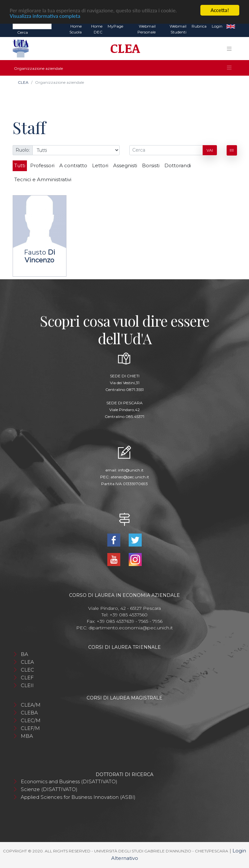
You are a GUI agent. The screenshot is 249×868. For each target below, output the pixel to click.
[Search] (32, 26)
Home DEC (97, 29)
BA (24, 654)
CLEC (27, 670)
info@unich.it (131, 470)
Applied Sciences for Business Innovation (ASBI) (78, 797)
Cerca (23, 32)
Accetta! (220, 10)
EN (231, 26)
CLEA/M (31, 705)
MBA (27, 736)
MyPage (115, 26)
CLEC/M (31, 720)
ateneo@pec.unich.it (130, 477)
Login (217, 26)
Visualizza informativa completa (45, 16)
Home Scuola (76, 29)
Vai (210, 150)
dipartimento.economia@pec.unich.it (131, 628)
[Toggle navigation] (229, 49)
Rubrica (199, 26)
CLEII (27, 685)
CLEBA (29, 713)
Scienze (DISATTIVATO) (49, 789)
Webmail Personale (147, 29)
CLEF (27, 678)
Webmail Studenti (178, 29)
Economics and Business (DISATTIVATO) (69, 781)
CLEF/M (30, 728)
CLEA (23, 82)
